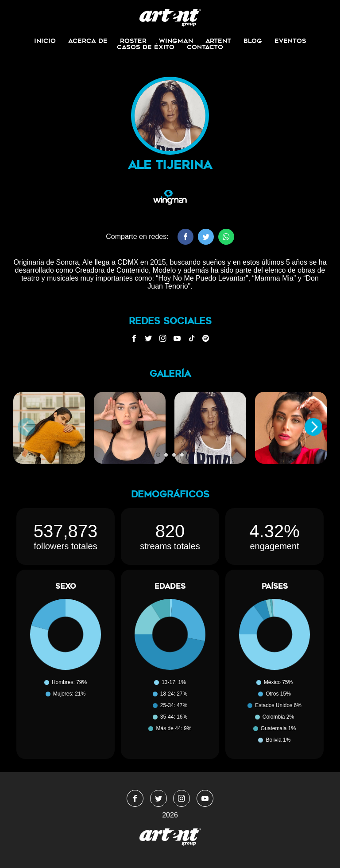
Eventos (290, 41)
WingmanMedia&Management (170, 18)
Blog (253, 41)
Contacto (205, 47)
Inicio (45, 41)
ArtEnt (218, 41)
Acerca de (88, 41)
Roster (133, 41)
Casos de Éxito (146, 47)
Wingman (176, 41)
